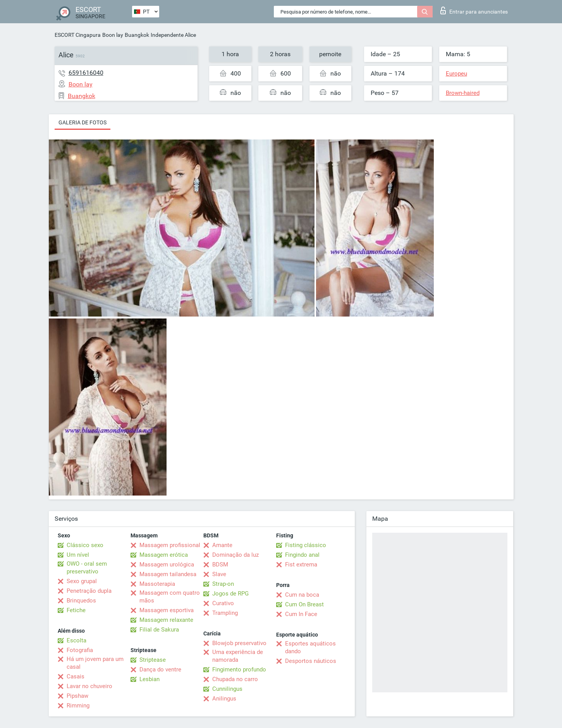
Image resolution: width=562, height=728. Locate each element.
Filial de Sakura (159, 630)
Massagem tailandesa (168, 574)
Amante (222, 545)
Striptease (153, 660)
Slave (219, 574)
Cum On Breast (304, 604)
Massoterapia (157, 584)
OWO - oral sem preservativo (87, 568)
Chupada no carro (235, 679)
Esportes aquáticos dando (310, 647)
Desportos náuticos (311, 661)
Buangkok (137, 35)
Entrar (474, 10)
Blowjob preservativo (239, 643)
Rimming (78, 706)
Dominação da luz (235, 555)
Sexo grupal (82, 581)
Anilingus (224, 699)
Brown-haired (463, 93)
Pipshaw (77, 696)
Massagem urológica (167, 565)
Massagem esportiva (167, 610)
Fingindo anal (302, 555)
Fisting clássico (306, 545)
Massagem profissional (170, 545)
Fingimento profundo (239, 669)
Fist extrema (301, 565)
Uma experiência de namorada (238, 656)
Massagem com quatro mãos (170, 597)
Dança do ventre (160, 669)
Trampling (225, 613)
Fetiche (76, 610)
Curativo (223, 603)
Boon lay (113, 35)
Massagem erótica (164, 555)
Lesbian (150, 679)
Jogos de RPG (230, 594)
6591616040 (86, 73)
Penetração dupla (89, 591)
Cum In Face (301, 614)
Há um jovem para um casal (95, 663)
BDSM (220, 565)
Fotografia (80, 650)
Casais (76, 676)
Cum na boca (302, 595)
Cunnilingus (227, 689)
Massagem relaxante (166, 620)
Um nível (78, 555)
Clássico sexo (85, 545)
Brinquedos (81, 601)
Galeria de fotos (82, 122)
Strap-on (223, 584)
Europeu (456, 74)
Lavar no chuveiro (89, 686)
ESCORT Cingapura (78, 35)
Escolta (76, 640)
